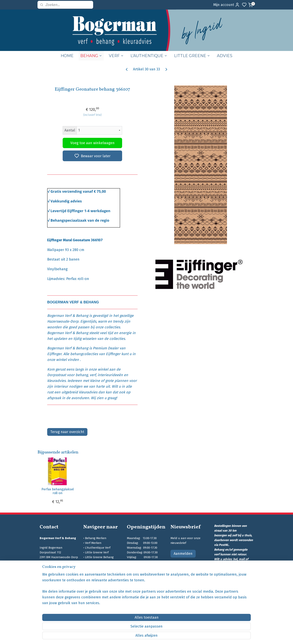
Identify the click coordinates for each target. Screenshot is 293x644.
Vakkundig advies (66, 201)
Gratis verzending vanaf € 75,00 (78, 191)
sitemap (166, 637)
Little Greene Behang (99, 557)
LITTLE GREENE (192, 56)
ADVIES (225, 56)
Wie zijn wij (92, 571)
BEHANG (91, 56)
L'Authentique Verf (98, 548)
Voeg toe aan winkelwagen (92, 143)
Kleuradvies (93, 567)
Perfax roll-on (78, 279)
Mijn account (226, 5)
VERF (116, 56)
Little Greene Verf (97, 552)
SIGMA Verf (92, 562)
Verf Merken (93, 543)
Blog (88, 576)
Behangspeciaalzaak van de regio (80, 220)
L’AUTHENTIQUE (149, 56)
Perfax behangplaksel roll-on (57, 491)
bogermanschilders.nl (55, 590)
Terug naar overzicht (67, 432)
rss (173, 637)
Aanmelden (183, 554)
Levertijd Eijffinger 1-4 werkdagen (80, 211)
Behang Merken (96, 538)
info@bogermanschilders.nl (58, 571)
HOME (67, 56)
